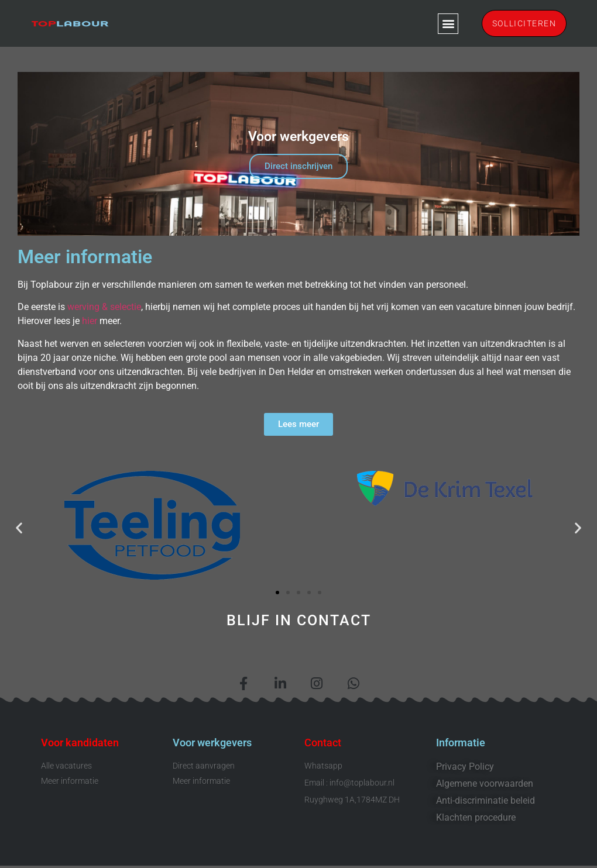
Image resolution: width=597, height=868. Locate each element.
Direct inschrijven (298, 166)
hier (88, 321)
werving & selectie (104, 307)
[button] (444, 24)
